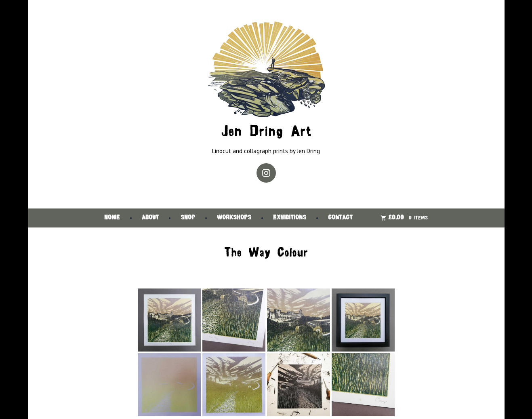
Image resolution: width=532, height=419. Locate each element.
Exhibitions (290, 218)
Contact (340, 218)
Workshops (234, 218)
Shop (188, 218)
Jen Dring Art (266, 132)
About (150, 218)
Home (112, 218)
